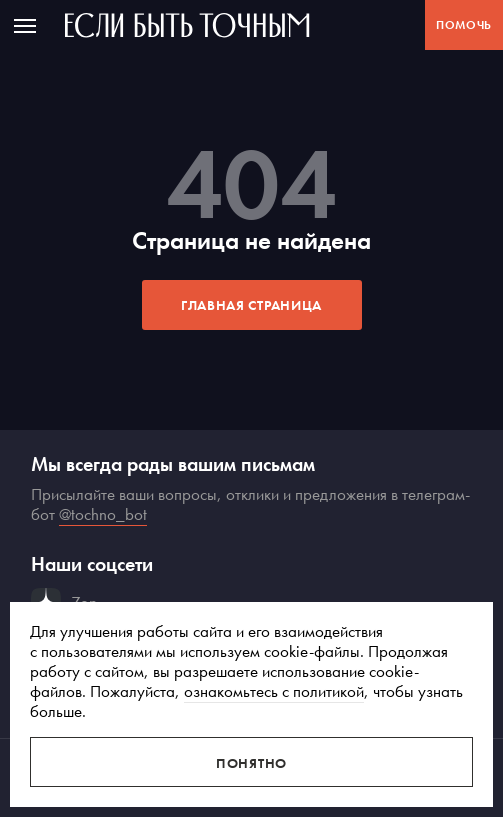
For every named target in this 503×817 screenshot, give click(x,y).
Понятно (251, 763)
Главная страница (251, 305)
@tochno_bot (103, 514)
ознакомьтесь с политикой (274, 691)
